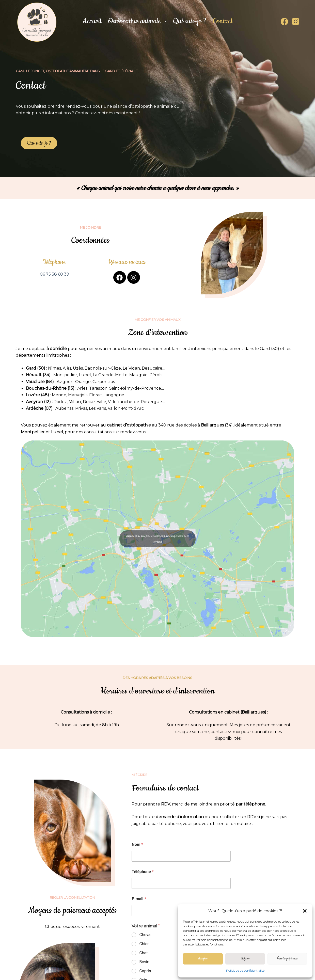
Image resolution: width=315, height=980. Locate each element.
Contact (223, 21)
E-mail (139, 899)
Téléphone (143, 872)
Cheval (145, 935)
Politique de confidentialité (245, 970)
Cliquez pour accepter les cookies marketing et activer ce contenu (157, 539)
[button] (305, 911)
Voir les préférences (287, 959)
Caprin (145, 971)
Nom (137, 844)
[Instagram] (296, 21)
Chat (143, 953)
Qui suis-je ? (190, 21)
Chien (144, 944)
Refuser (245, 959)
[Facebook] (284, 21)
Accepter (203, 959)
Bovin (144, 962)
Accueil (92, 21)
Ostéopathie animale (138, 21)
